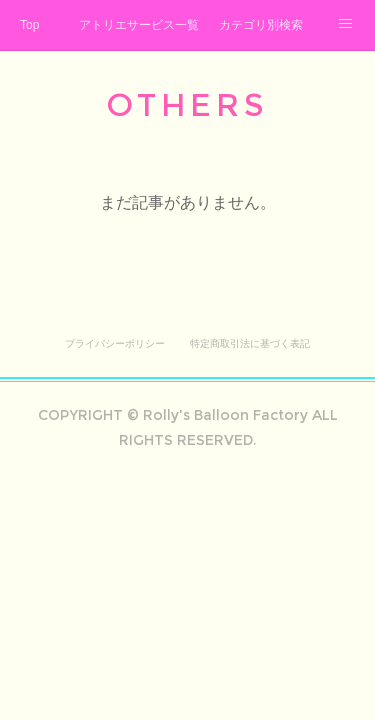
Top (29, 25)
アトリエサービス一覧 (139, 25)
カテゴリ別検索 (261, 25)
